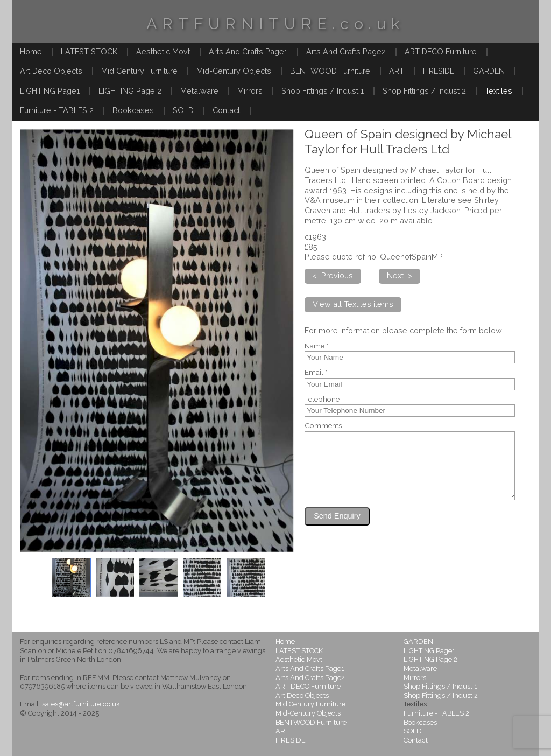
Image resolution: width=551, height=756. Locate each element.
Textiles (499, 91)
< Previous (333, 275)
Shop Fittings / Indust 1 (323, 91)
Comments (323, 426)
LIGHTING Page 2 (130, 91)
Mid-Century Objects (234, 71)
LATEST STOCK (89, 51)
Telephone (322, 400)
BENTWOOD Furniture (330, 71)
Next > (400, 275)
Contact (226, 110)
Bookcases (133, 110)
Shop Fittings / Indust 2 (424, 91)
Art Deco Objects (51, 71)
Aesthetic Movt (163, 51)
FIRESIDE (439, 71)
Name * (316, 346)
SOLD (183, 110)
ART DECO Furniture (441, 51)
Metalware (199, 91)
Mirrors (250, 91)
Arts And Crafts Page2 (346, 51)
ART (397, 71)
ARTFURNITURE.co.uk (275, 24)
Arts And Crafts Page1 (248, 51)
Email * (316, 373)
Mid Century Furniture (139, 71)
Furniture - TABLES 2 (57, 110)
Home (31, 51)
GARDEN (489, 71)
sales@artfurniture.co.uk (81, 704)
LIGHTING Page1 (50, 91)
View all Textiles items (353, 304)
